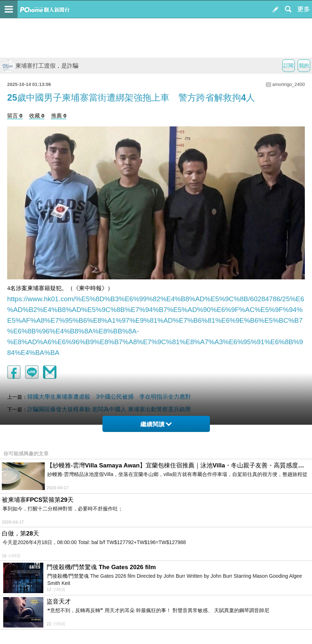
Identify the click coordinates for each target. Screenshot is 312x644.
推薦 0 (59, 116)
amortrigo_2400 (289, 84)
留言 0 (15, 116)
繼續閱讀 (156, 424)
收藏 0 (37, 116)
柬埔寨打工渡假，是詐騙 (40, 66)
